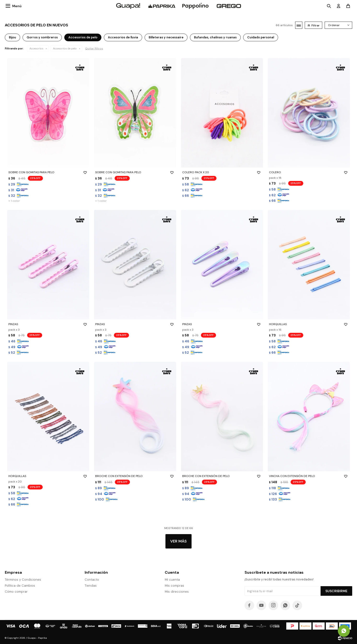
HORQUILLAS (309, 324)
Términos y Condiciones (23, 580)
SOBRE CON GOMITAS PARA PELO (48, 172)
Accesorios (36, 48)
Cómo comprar (16, 592)
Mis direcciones (177, 592)
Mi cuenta (172, 580)
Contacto (92, 580)
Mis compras (174, 586)
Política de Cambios (20, 586)
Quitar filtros (94, 48)
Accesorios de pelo (65, 48)
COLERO (309, 172)
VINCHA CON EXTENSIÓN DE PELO (309, 476)
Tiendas (91, 586)
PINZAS (48, 324)
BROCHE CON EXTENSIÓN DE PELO (135, 476)
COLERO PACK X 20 (222, 172)
